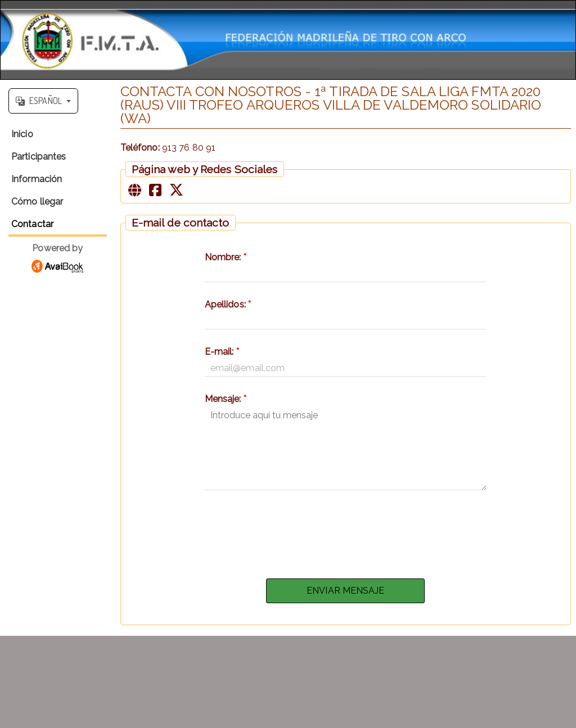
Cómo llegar (37, 202)
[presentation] (345, 531)
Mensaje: (226, 399)
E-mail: (222, 352)
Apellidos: (228, 304)
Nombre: (226, 257)
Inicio (22, 134)
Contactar (32, 224)
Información (37, 179)
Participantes (39, 157)
